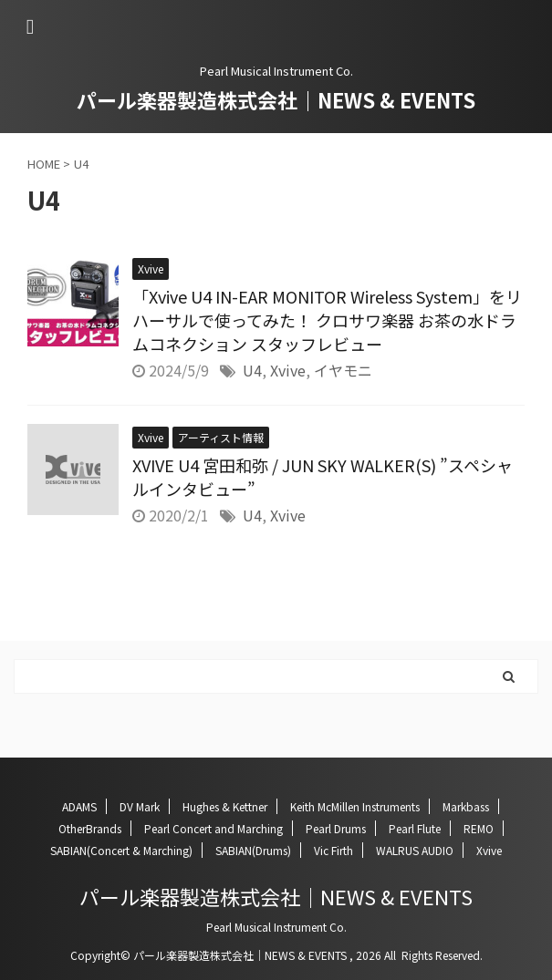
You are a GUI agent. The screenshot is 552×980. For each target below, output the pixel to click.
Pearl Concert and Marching (214, 828)
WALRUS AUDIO (415, 850)
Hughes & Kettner (225, 806)
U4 (252, 370)
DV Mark (140, 806)
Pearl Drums (336, 828)
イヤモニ (343, 370)
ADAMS (79, 806)
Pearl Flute (415, 828)
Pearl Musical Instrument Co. (276, 927)
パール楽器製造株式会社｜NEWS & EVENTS (276, 99)
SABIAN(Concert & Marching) (121, 850)
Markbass (466, 806)
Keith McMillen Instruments (355, 806)
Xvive (288, 370)
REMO (479, 828)
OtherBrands (90, 828)
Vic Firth (333, 850)
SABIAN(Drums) (253, 850)
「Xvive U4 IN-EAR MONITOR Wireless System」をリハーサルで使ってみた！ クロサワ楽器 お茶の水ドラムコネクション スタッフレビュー (327, 320)
